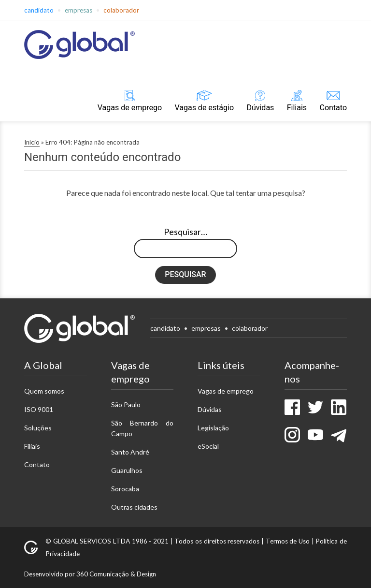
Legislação (213, 428)
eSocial (208, 446)
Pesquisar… (185, 232)
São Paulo (126, 404)
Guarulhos (127, 470)
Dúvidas (260, 108)
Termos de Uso (288, 541)
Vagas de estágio (204, 108)
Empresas (78, 10)
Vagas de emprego (130, 108)
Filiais (297, 108)
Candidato (39, 10)
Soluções (38, 428)
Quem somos (44, 391)
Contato (333, 108)
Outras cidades (134, 507)
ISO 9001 (39, 409)
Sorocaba (125, 489)
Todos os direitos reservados (217, 541)
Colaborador (121, 10)
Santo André (130, 452)
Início (32, 142)
